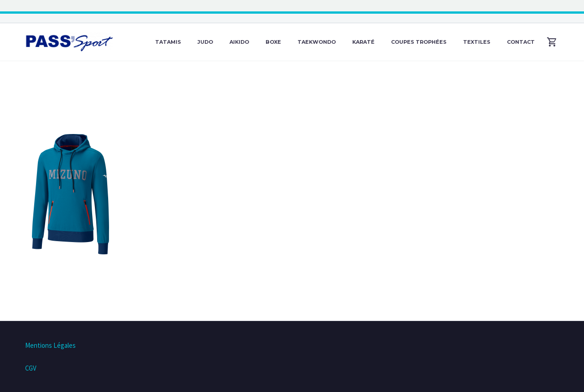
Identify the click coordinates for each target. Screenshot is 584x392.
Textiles (477, 42)
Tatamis (168, 42)
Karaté (363, 42)
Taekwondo (317, 42)
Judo (205, 42)
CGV (31, 368)
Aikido (239, 42)
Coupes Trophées (419, 42)
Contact (521, 42)
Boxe (273, 42)
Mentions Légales (50, 345)
